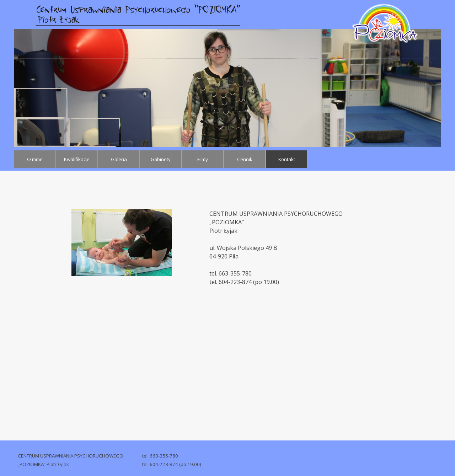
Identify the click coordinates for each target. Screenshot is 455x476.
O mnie (35, 159)
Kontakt (287, 159)
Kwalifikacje (77, 159)
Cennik (245, 159)
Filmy (203, 159)
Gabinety (161, 159)
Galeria (119, 159)
